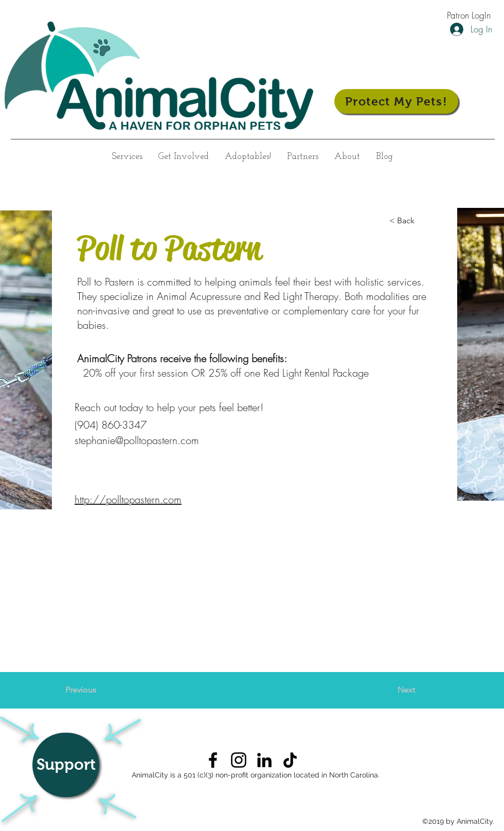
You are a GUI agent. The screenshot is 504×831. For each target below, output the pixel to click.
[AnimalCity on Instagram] (239, 760)
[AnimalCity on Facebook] (213, 760)
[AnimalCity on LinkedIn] (264, 760)
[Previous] (99, 690)
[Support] (66, 765)
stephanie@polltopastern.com (137, 440)
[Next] (389, 690)
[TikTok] (290, 760)
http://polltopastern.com (128, 499)
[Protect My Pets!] (396, 101)
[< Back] (423, 221)
